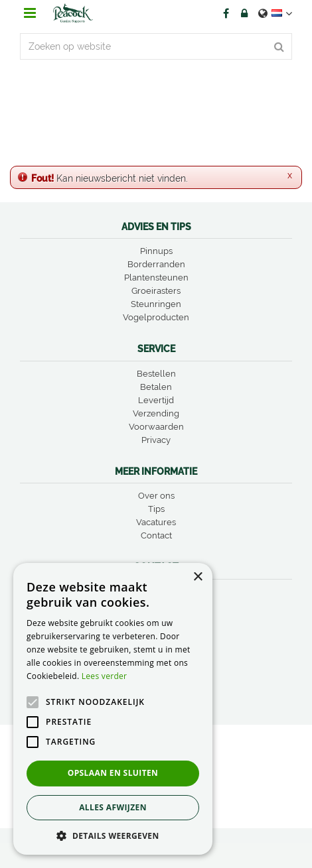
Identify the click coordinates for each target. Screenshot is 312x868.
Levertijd (156, 400)
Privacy (156, 440)
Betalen (156, 387)
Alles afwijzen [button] (113, 807)
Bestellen (156, 374)
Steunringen (156, 304)
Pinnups (156, 251)
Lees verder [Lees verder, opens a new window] (105, 676)
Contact (156, 535)
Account (244, 13)
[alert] (113, 709)
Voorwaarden (156, 427)
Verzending (156, 413)
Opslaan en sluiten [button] (113, 773)
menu (30, 13)
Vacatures (156, 522)
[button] (113, 835)
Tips (156, 509)
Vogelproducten (156, 317)
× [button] (197, 577)
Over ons (156, 496)
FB (226, 13)
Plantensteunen (156, 278)
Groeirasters (156, 291)
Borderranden (156, 264)
